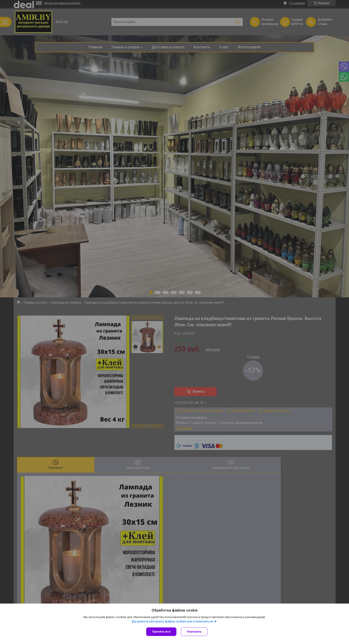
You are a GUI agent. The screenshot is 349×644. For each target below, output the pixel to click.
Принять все (161, 632)
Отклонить (194, 632)
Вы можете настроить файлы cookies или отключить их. (173, 621)
